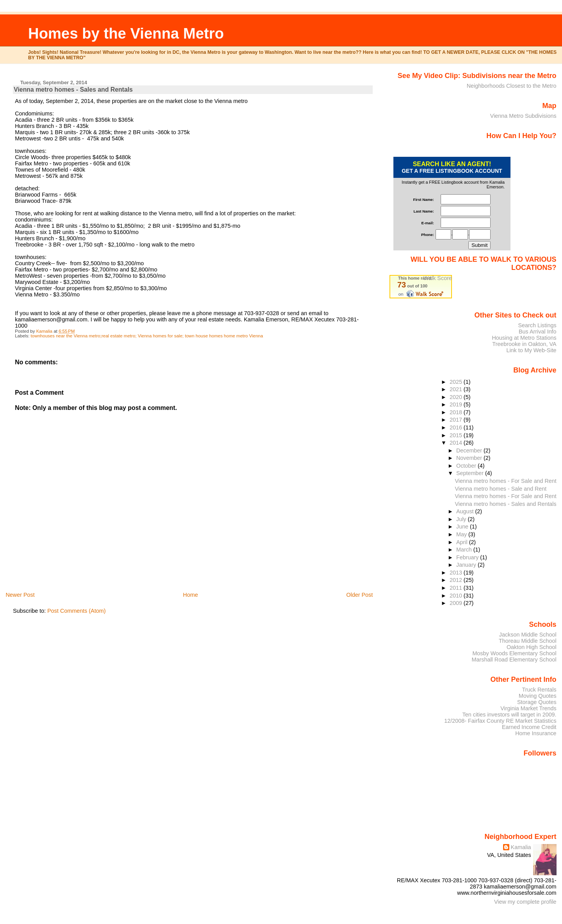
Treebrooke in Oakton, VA (524, 344)
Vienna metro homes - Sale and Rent (501, 489)
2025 (457, 382)
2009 (457, 603)
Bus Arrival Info (538, 332)
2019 (457, 404)
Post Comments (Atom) (76, 611)
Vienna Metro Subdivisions (523, 116)
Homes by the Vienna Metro (126, 33)
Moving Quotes (538, 696)
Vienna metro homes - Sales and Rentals (505, 504)
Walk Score (438, 278)
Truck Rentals (539, 690)
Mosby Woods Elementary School (514, 653)
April (463, 542)
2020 (457, 397)
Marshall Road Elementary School (514, 660)
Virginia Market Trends (528, 708)
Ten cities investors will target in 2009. (510, 715)
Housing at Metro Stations (524, 338)
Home (190, 595)
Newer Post (20, 595)
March (465, 550)
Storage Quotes (537, 702)
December (470, 450)
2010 (457, 596)
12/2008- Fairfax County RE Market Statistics (500, 721)
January (467, 565)
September (471, 473)
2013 (457, 573)
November (470, 458)
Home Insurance (536, 733)
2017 (457, 420)
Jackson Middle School (528, 635)
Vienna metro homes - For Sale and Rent (505, 481)
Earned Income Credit (529, 727)
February (468, 557)
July (462, 519)
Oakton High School (532, 647)
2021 (457, 389)
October (467, 466)
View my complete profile (525, 902)
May (462, 534)
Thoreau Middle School (528, 641)
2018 (457, 412)
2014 (457, 443)
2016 (457, 427)
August (466, 511)
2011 (457, 588)
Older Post (359, 595)
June (463, 527)
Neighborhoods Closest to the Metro (512, 86)
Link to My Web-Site (531, 350)
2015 (457, 435)
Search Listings (537, 325)
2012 (457, 580)
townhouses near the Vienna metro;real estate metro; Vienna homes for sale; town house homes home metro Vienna (147, 336)
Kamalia (521, 847)
